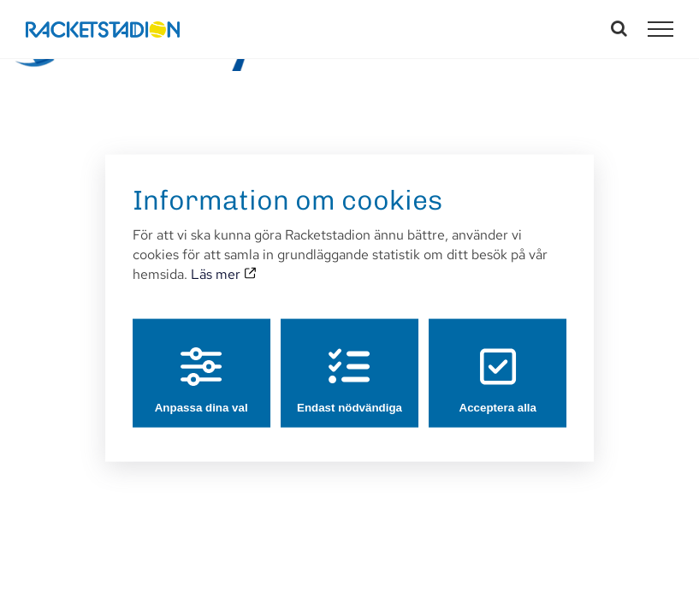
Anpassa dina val (201, 379)
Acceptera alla (498, 379)
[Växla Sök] (619, 28)
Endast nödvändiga (349, 379)
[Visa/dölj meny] (660, 29)
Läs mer (223, 274)
